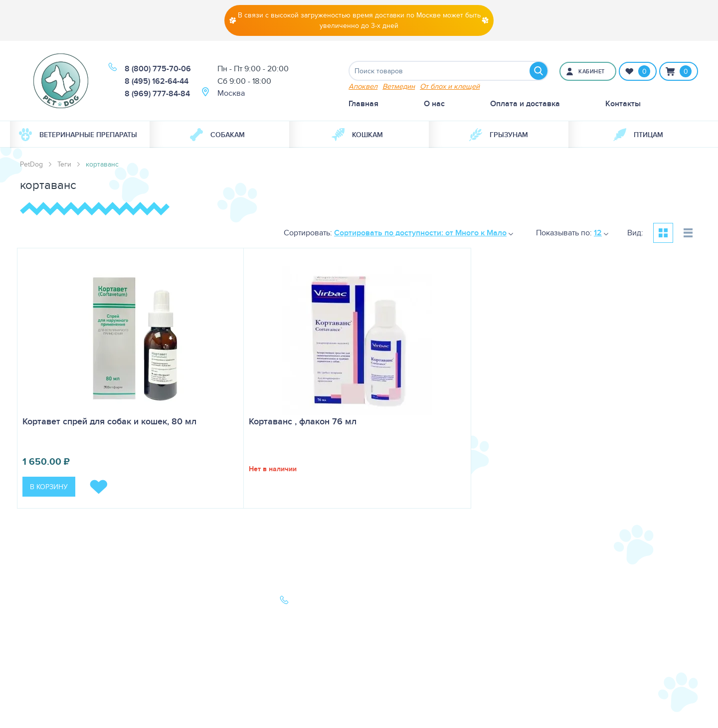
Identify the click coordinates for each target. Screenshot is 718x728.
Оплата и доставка (525, 103)
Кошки (32, 616)
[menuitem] (80, 135)
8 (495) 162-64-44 (157, 81)
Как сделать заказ (182, 644)
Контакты (623, 103)
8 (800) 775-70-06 (158, 69)
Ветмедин (399, 86)
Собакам (217, 135)
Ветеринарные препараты (78, 135)
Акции (161, 630)
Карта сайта (41, 658)
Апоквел (363, 86)
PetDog (31, 164)
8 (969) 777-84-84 (157, 93)
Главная (363, 103)
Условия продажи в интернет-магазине (185, 690)
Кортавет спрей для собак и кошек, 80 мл (109, 421)
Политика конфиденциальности (189, 664)
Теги (64, 164)
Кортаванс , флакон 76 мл (303, 421)
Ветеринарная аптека (59, 630)
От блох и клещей (450, 86)
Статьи (162, 616)
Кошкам (357, 135)
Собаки (33, 602)
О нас (434, 103)
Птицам (638, 135)
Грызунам (499, 135)
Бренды (34, 644)
